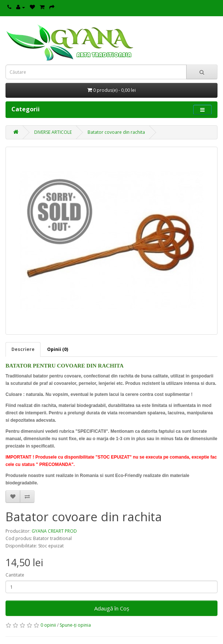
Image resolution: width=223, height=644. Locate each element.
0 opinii (48, 625)
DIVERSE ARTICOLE (53, 132)
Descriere (23, 349)
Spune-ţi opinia (75, 625)
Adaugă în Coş (112, 608)
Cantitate (15, 575)
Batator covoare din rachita (116, 132)
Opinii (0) (58, 349)
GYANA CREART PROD (54, 531)
